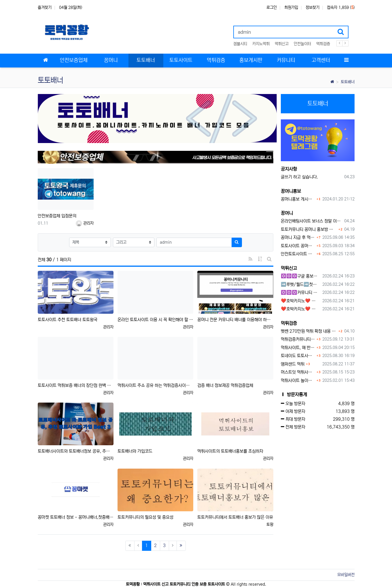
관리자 (85, 223)
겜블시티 (240, 44)
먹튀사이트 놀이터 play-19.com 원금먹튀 (298, 381)
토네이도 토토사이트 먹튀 (298, 356)
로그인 (272, 7)
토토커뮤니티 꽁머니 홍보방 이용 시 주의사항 (309, 229)
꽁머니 (287, 213)
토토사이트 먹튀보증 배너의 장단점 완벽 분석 (76, 385)
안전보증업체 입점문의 (57, 216)
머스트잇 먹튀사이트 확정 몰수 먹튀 (298, 372)
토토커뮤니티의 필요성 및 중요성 (145, 517)
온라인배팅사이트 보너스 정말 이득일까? (311, 221)
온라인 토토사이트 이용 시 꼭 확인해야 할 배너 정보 (155, 320)
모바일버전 (346, 575)
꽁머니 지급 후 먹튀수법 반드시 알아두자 (298, 237)
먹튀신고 (282, 44)
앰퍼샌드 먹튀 (293, 364)
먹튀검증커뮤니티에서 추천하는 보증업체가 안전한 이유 (298, 339)
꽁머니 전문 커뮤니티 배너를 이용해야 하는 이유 (235, 320)
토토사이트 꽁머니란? (298, 246)
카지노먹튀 (261, 44)
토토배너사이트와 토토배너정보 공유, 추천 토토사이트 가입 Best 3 (76, 451)
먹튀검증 (323, 44)
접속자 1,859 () (341, 7)
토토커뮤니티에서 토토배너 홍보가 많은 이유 (235, 517)
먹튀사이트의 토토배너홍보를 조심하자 (230, 451)
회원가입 (291, 7)
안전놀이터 (302, 44)
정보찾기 (313, 7)
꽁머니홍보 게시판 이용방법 (298, 199)
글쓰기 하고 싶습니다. (299, 177)
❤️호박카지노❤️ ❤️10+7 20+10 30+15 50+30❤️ (301, 301)
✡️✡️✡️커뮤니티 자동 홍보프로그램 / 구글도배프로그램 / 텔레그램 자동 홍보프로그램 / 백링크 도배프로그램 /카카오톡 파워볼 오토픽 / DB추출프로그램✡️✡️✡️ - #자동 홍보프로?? (301, 293)
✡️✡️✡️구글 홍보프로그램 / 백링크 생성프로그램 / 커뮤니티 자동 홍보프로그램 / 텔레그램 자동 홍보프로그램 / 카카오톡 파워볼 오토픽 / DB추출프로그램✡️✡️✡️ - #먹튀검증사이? (301, 276)
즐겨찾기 (45, 7)
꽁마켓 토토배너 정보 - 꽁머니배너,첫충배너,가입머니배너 (76, 517)
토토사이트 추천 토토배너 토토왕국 (68, 320)
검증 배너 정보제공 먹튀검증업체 (225, 385)
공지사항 (289, 169)
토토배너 (348, 82)
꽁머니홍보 (291, 191)
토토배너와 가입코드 (135, 451)
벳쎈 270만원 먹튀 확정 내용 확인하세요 (309, 331)
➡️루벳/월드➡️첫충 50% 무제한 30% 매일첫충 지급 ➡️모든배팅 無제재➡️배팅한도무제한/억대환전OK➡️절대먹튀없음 (301, 284)
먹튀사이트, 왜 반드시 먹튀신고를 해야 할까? (298, 348)
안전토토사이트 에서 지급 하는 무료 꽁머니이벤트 (298, 254)
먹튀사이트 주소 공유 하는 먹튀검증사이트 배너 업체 (155, 385)
